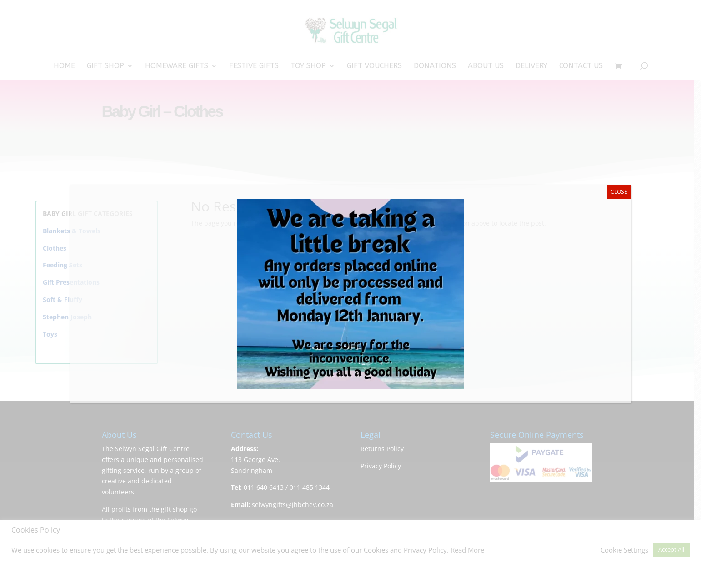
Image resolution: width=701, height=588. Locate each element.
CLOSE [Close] (619, 192)
